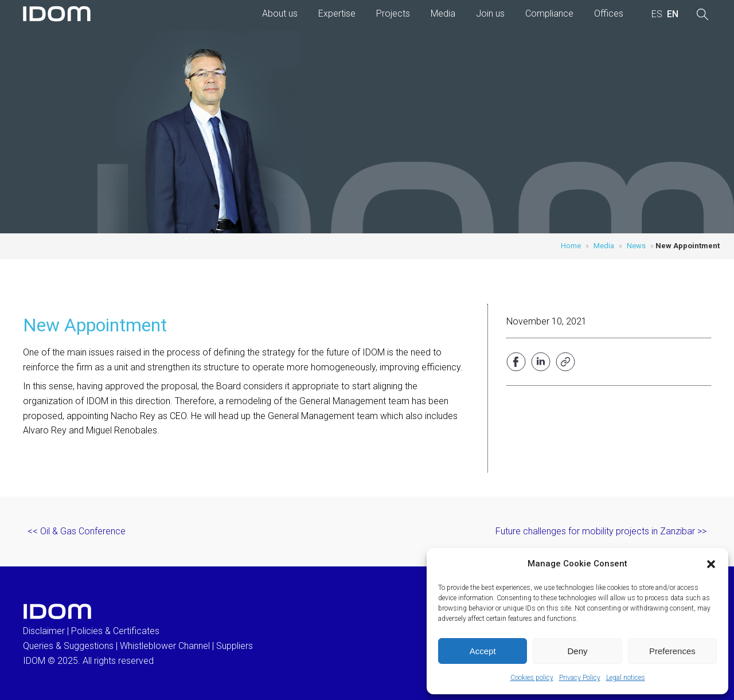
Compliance (549, 13)
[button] (711, 564)
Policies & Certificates (115, 631)
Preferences (672, 651)
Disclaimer (44, 631)
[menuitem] (657, 14)
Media (443, 13)
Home (571, 246)
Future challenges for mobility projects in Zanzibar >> (601, 531)
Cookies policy (532, 678)
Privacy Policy (580, 678)
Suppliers (235, 646)
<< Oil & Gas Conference (77, 531)
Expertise (337, 13)
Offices (609, 13)
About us (280, 13)
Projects (393, 13)
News (636, 246)
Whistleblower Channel (165, 646)
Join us (490, 13)
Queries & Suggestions (68, 646)
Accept (483, 651)
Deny (577, 651)
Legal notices (626, 678)
